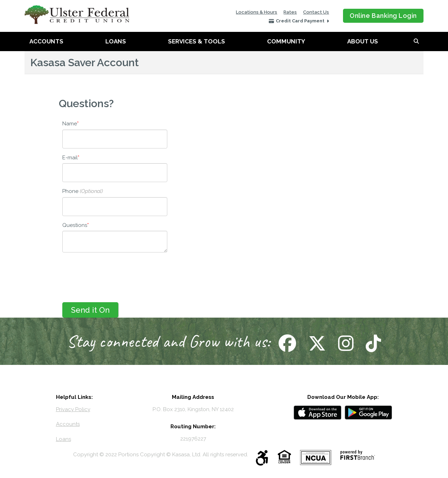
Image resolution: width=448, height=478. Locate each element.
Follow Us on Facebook (286, 343)
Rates (290, 12)
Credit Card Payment (301, 21)
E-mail (70, 158)
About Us (363, 41)
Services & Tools (197, 41)
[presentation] (115, 274)
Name (70, 124)
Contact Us (316, 12)
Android (369, 413)
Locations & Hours (257, 12)
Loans (116, 41)
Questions (75, 225)
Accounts (46, 41)
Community (286, 41)
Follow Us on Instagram (345, 343)
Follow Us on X (316, 343)
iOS (317, 413)
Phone (70, 191)
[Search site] (416, 41)
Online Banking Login (383, 16)
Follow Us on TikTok (373, 343)
